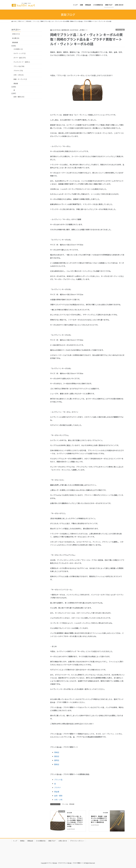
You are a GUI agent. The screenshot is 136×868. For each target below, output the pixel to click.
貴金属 (57, 792)
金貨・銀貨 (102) (19, 97)
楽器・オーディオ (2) (20, 79)
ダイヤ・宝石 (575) (20, 58)
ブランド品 (120, 30)
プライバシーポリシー (77, 841)
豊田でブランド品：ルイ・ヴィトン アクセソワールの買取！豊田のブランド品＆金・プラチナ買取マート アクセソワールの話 (75, 821)
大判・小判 (58, 800)
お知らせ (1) (16, 34)
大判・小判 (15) (19, 75)
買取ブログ (52, 841)
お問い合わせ (63, 841)
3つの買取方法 (41, 841)
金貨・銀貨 (58, 796)
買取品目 (30, 841)
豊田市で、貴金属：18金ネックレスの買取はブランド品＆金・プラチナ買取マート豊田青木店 (99, 819)
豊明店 (57, 760)
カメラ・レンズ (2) (20, 53)
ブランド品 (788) (19, 66)
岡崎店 (57, 752)
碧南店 (57, 764)
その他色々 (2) (18, 49)
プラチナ (58, 788)
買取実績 (72, 804)
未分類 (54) (16, 38)
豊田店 (57, 756)
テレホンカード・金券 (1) (22, 62)
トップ (15, 841)
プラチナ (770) (18, 71)
